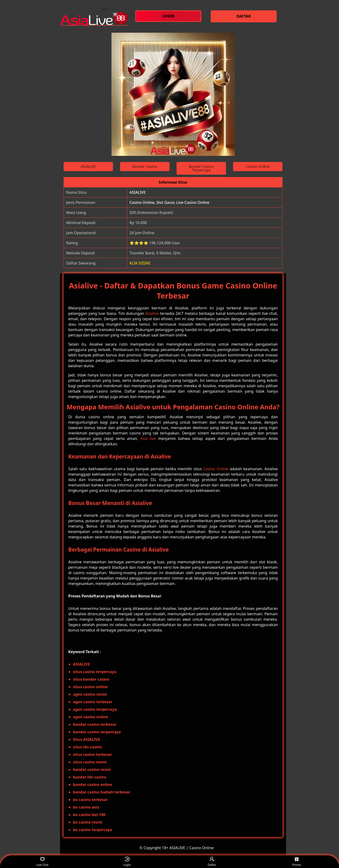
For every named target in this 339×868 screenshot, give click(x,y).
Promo (297, 862)
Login (127, 862)
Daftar (212, 862)
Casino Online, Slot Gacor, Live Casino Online (169, 202)
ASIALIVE (137, 192)
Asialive (152, 313)
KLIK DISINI (140, 263)
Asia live (148, 438)
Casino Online (216, 469)
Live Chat (42, 862)
